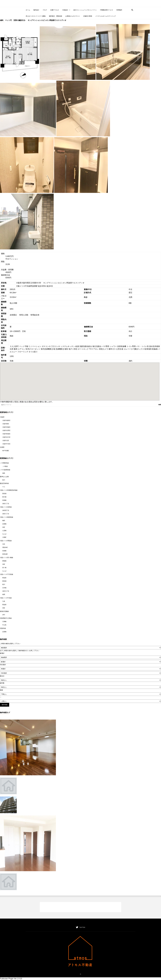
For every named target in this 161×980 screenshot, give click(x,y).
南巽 (4, 594)
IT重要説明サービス (107, 10)
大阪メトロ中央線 (6, 598)
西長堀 (4, 494)
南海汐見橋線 (4, 611)
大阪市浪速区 (6, 427)
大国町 (4, 537)
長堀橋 (4, 500)
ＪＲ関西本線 (4, 463)
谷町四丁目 (6, 510)
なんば (4, 534)
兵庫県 (2, 447)
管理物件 (119, 10)
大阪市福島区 (6, 420)
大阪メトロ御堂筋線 (7, 517)
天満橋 (4, 622)
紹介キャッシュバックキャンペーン (85, 10)
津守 (4, 615)
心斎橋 (4, 531)
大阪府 (2, 417)
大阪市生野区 (6, 430)
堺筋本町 (5, 547)
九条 (4, 601)
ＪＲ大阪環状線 (5, 470)
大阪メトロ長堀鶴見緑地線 (9, 490)
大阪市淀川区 (6, 437)
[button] (132, 10)
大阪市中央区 (6, 444)
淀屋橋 (4, 524)
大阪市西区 (6, 424)
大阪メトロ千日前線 (7, 574)
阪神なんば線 (4, 477)
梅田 (4, 521)
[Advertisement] (80, 907)
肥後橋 (4, 561)
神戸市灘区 (6, 451)
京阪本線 (3, 628)
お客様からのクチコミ (73, 16)
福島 (4, 473)
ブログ (45, 10)
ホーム (28, 10)
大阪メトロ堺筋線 (6, 541)
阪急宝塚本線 (4, 483)
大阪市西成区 (6, 434)
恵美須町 (5, 554)
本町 (4, 527)
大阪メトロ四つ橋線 (7, 558)
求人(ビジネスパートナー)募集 (36, 16)
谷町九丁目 (6, 591)
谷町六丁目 (6, 504)
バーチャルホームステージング (106, 16)
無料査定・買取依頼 (56, 16)
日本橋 (4, 588)
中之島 (4, 625)
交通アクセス (55, 10)
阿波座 (4, 578)
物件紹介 (36, 10)
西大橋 (4, 497)
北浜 (4, 544)
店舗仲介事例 (88, 16)
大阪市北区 (6, 440)
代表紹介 (66, 10)
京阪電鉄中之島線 (6, 618)
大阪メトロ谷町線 (6, 507)
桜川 (4, 480)
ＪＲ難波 (5, 466)
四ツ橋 (4, 568)
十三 (4, 487)
